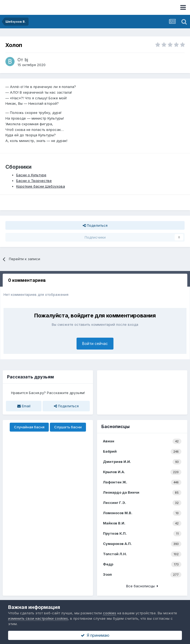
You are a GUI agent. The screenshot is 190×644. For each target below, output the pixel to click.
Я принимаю (95, 635)
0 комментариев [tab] (27, 280)
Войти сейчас (95, 343)
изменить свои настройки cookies (38, 618)
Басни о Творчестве (34, 181)
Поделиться (95, 225)
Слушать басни (68, 427)
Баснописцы (115, 426)
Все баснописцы (142, 586)
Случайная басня (29, 427)
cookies (110, 613)
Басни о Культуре (31, 175)
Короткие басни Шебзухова (41, 186)
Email (24, 406)
